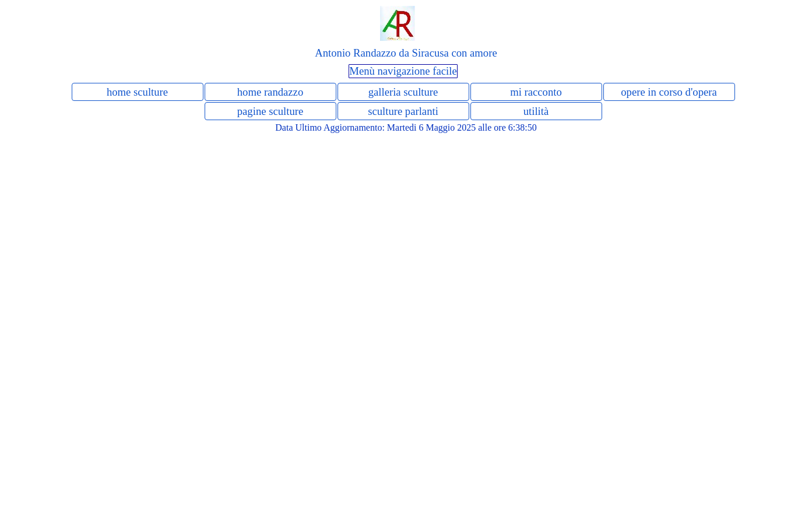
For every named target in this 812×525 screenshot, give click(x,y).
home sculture (137, 92)
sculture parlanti (403, 111)
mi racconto (536, 92)
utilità (536, 111)
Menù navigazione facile (403, 71)
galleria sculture (403, 92)
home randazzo (270, 92)
